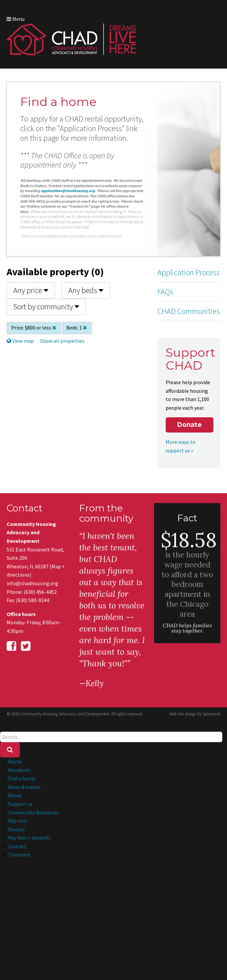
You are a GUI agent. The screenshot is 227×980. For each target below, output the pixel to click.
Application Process (189, 272)
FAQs (165, 292)
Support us (20, 804)
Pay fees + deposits (29, 838)
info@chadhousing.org (32, 583)
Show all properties (62, 341)
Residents (19, 770)
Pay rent (17, 821)
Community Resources (33, 812)
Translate (19, 854)
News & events (24, 787)
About (15, 795)
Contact (17, 846)
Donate (189, 425)
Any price (31, 290)
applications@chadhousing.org (68, 191)
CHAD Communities (189, 311)
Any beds (86, 290)
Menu (16, 19)
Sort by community (46, 307)
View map (20, 341)
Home (15, 761)
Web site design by (195, 714)
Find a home (22, 778)
